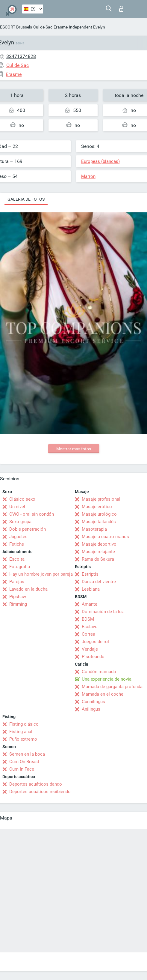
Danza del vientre (99, 582)
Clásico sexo (22, 499)
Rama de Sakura (98, 559)
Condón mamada (99, 672)
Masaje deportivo (99, 544)
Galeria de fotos (26, 199)
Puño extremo (23, 739)
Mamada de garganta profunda (112, 687)
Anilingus (91, 709)
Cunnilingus (93, 702)
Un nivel (17, 507)
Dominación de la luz (103, 612)
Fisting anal (21, 732)
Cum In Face (22, 769)
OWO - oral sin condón (32, 514)
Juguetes (18, 537)
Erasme (61, 27)
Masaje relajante (98, 552)
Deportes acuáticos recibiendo (40, 792)
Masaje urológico (99, 514)
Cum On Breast (24, 762)
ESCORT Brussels (16, 27)
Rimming (18, 604)
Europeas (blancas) (100, 161)
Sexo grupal (21, 522)
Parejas (17, 582)
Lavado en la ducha (28, 589)
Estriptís (90, 574)
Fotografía (20, 567)
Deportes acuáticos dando (36, 784)
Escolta (17, 559)
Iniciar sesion (121, 9)
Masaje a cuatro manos (105, 537)
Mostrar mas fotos (74, 449)
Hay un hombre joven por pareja (41, 574)
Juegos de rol (95, 642)
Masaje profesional (101, 499)
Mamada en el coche (103, 694)
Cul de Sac (43, 27)
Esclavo (90, 627)
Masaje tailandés (99, 522)
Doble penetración (28, 529)
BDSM (88, 619)
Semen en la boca (27, 754)
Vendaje (90, 649)
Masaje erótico (97, 507)
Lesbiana (91, 589)
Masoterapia (94, 529)
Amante (90, 604)
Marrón (88, 176)
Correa (88, 634)
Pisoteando (93, 657)
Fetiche (17, 544)
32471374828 (21, 56)
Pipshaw (18, 597)
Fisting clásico (24, 724)
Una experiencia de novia (107, 679)
